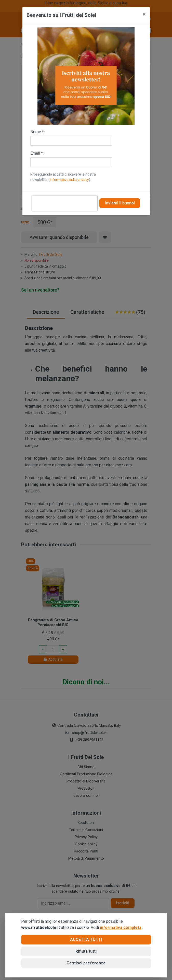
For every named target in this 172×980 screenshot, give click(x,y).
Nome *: (37, 132)
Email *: (37, 153)
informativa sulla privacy (69, 180)
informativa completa (121, 927)
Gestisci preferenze (86, 963)
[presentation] (65, 203)
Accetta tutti (86, 939)
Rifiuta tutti (86, 951)
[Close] (144, 14)
